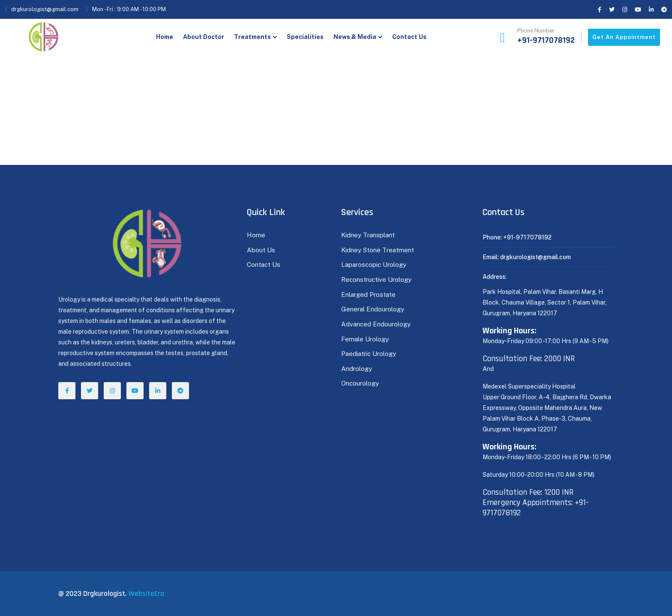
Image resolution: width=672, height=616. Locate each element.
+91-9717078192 (546, 40)
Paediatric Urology (369, 354)
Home (165, 37)
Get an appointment (624, 37)
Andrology (357, 369)
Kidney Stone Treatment (378, 250)
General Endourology (373, 309)
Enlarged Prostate (369, 295)
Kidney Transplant (368, 235)
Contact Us (409, 37)
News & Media (355, 37)
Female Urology (365, 339)
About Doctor (204, 37)
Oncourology (360, 383)
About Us (261, 250)
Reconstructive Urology (376, 280)
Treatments (252, 37)
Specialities (305, 37)
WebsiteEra (146, 594)
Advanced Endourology (376, 324)
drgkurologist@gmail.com (45, 9)
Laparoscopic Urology (374, 265)
